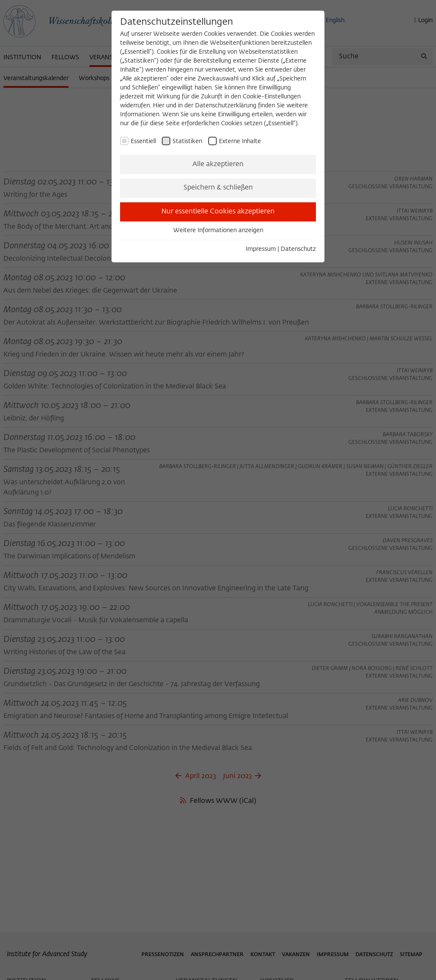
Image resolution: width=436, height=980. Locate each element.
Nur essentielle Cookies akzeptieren (218, 212)
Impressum (261, 249)
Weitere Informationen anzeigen (218, 230)
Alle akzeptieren (218, 164)
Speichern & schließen (218, 188)
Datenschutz (298, 249)
